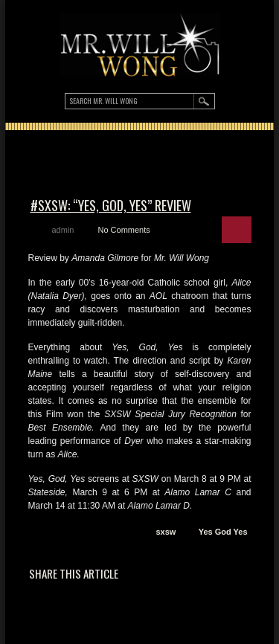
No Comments (124, 230)
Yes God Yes (223, 532)
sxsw (166, 532)
